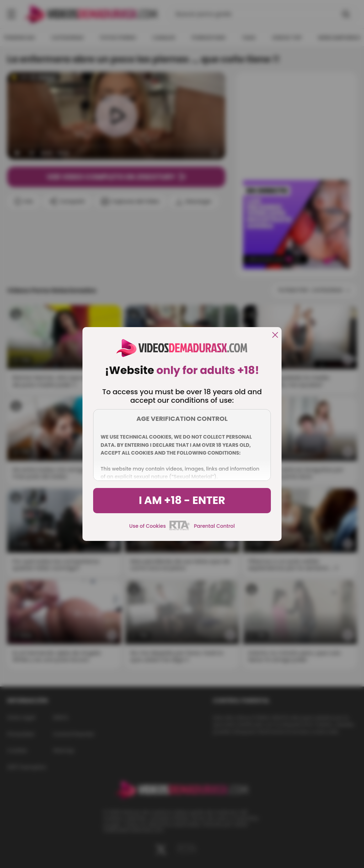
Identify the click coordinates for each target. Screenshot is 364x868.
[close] (275, 335)
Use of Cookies (148, 526)
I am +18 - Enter (182, 500)
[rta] (180, 529)
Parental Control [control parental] (214, 526)
